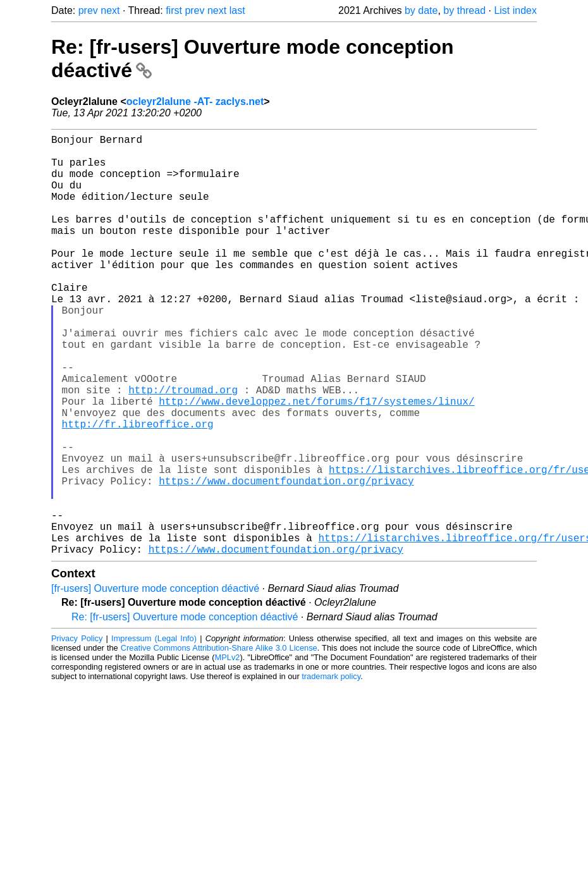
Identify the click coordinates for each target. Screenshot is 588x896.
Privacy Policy (77, 732)
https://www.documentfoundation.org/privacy (286, 559)
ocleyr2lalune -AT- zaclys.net (195, 101)
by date (421, 10)
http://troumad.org (183, 448)
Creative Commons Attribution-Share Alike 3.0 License (219, 741)
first (174, 10)
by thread (464, 10)
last (237, 10)
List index (515, 10)
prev (88, 10)
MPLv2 (228, 751)
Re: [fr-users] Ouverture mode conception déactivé (185, 710)
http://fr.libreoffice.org (138, 489)
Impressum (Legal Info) (154, 732)
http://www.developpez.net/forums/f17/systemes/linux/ (316, 462)
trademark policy (331, 770)
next (110, 10)
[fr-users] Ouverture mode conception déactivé (155, 682)
